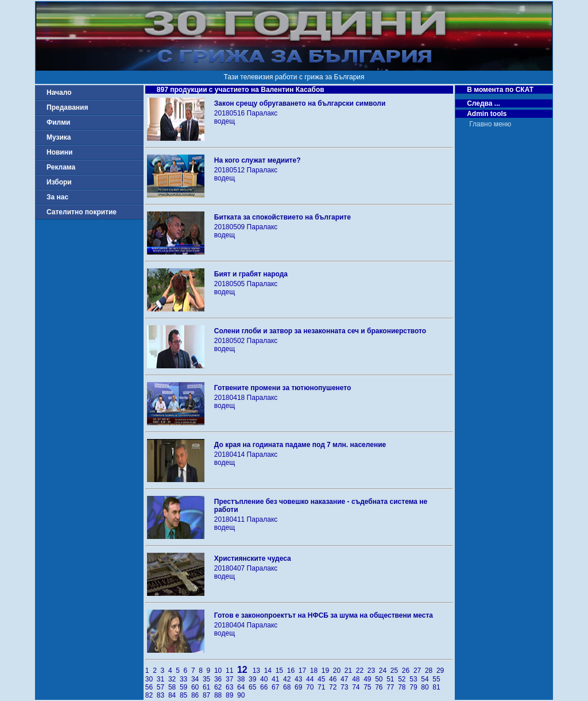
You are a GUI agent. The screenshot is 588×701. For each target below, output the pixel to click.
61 (208, 687)
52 (404, 679)
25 (396, 671)
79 (415, 687)
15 (281, 671)
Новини (59, 152)
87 (208, 695)
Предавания (67, 107)
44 (312, 679)
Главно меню (490, 124)
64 (243, 687)
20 (339, 671)
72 (335, 687)
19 (327, 671)
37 (231, 679)
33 (185, 679)
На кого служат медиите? (258, 160)
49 (369, 679)
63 (231, 687)
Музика (59, 137)
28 (431, 671)
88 (220, 695)
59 (185, 687)
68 (289, 687)
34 (197, 679)
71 (323, 687)
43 (300, 679)
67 (277, 687)
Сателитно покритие (82, 212)
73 (346, 687)
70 (312, 687)
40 (266, 679)
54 (427, 679)
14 (270, 671)
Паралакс (262, 113)
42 (289, 679)
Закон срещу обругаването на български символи (300, 103)
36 (220, 679)
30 (151, 679)
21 (350, 671)
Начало (59, 93)
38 (243, 679)
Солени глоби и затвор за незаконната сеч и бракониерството (320, 331)
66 (266, 687)
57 (163, 687)
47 (346, 679)
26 (408, 671)
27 (419, 671)
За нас (57, 197)
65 (254, 687)
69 (300, 687)
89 (231, 695)
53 (415, 679)
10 (220, 671)
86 (197, 695)
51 (392, 679)
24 (385, 671)
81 (437, 687)
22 (362, 671)
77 (392, 687)
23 (373, 671)
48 (358, 679)
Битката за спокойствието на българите (283, 217)
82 (151, 695)
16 (293, 671)
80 (427, 687)
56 (151, 687)
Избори (59, 182)
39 (254, 679)
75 (369, 687)
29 (441, 671)
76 (381, 687)
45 (323, 679)
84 (174, 695)
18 (316, 671)
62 (220, 687)
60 (197, 687)
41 (277, 679)
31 (163, 679)
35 (208, 679)
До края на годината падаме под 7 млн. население (300, 445)
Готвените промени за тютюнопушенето (283, 388)
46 (335, 679)
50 (381, 679)
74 (358, 687)
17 (304, 671)
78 (404, 687)
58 (174, 687)
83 (163, 695)
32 (174, 679)
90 (242, 695)
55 (437, 679)
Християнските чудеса (253, 559)
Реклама (61, 167)
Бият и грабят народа (251, 274)
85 (185, 695)
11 (231, 671)
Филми (59, 122)
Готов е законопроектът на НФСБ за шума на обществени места (324, 615)
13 (258, 671)
